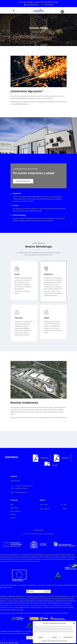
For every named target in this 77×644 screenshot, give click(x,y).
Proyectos (13, 515)
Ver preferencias (68, 637)
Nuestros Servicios (15, 511)
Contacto (13, 518)
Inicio (12, 505)
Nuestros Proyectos (23, 181)
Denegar (54, 637)
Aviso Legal (65, 641)
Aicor (17, 643)
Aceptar (41, 637)
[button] (74, 623)
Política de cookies (46, 641)
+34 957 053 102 (48, 5)
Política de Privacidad (56, 641)
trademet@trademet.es (33, 5)
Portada (34, 32)
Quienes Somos (15, 508)
